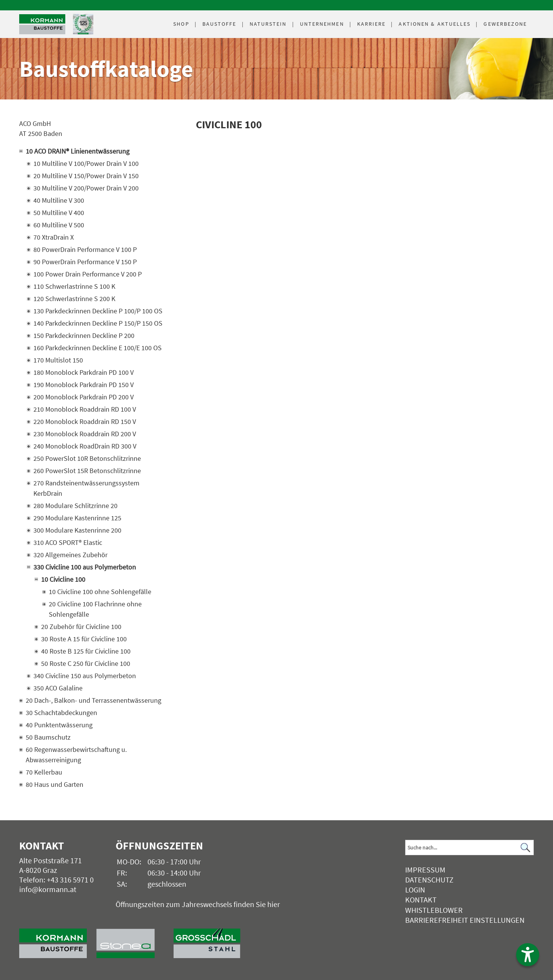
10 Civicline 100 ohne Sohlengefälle (100, 592)
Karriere (372, 24)
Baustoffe (219, 24)
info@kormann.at (48, 889)
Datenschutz (429, 880)
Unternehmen (322, 24)
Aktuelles (435, 24)
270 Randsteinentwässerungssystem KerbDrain (86, 488)
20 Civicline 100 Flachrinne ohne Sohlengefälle (95, 609)
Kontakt (421, 900)
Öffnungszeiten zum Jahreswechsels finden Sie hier (198, 904)
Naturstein (268, 24)
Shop (181, 24)
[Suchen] (526, 847)
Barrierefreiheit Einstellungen (465, 920)
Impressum (425, 870)
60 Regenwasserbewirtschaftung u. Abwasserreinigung (76, 755)
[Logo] (42, 24)
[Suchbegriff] (469, 848)
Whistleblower (434, 910)
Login (415, 890)
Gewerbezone (505, 24)
